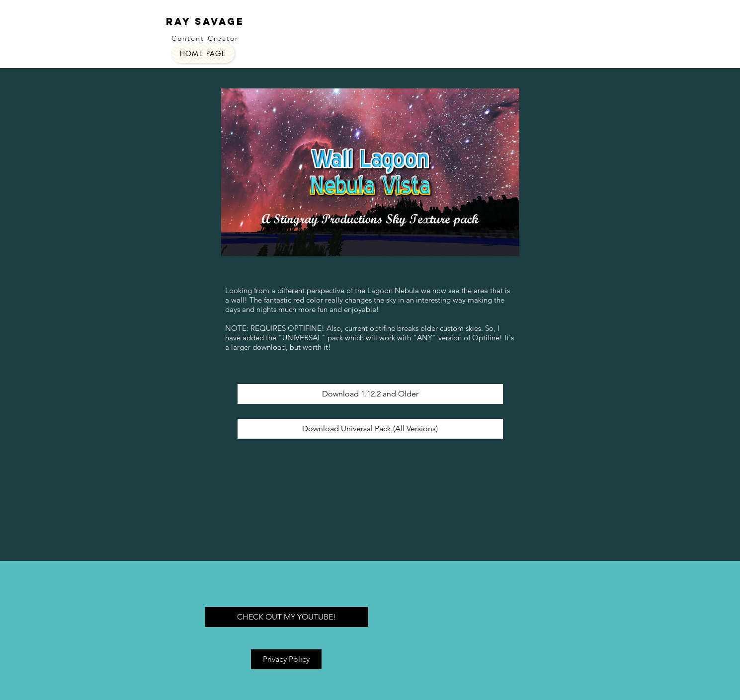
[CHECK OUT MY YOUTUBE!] (287, 617)
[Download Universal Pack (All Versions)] (370, 429)
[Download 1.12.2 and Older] (370, 394)
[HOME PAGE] (203, 53)
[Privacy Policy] (286, 659)
